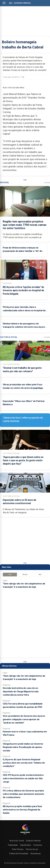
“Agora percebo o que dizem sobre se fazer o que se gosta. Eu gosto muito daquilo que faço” (23, 460)
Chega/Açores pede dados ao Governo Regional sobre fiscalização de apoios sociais (23, 747)
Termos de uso (32, 849)
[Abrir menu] (4, 3)
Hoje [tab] (10, 574)
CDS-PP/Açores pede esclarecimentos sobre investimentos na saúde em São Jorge (23, 778)
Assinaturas (36, 854)
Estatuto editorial (33, 841)
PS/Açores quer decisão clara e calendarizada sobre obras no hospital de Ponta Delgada (24, 310)
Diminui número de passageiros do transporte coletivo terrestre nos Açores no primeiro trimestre (24, 327)
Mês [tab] (40, 574)
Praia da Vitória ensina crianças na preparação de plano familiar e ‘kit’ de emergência (22, 251)
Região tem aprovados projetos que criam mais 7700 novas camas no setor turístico (25, 225)
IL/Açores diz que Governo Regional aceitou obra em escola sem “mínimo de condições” (24, 763)
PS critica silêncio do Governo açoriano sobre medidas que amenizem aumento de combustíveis (23, 794)
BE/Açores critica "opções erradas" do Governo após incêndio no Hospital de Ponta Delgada (23, 290)
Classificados (26, 845)
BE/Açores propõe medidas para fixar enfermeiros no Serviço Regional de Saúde (22, 810)
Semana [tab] (25, 574)
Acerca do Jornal (17, 841)
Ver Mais (47, 183)
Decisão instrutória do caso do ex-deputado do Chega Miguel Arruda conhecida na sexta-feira (21, 691)
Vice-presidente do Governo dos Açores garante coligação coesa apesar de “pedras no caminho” (24, 719)
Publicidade (13, 845)
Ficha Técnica (18, 849)
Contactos (38, 845)
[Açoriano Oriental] (25, 834)
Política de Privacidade (19, 854)
